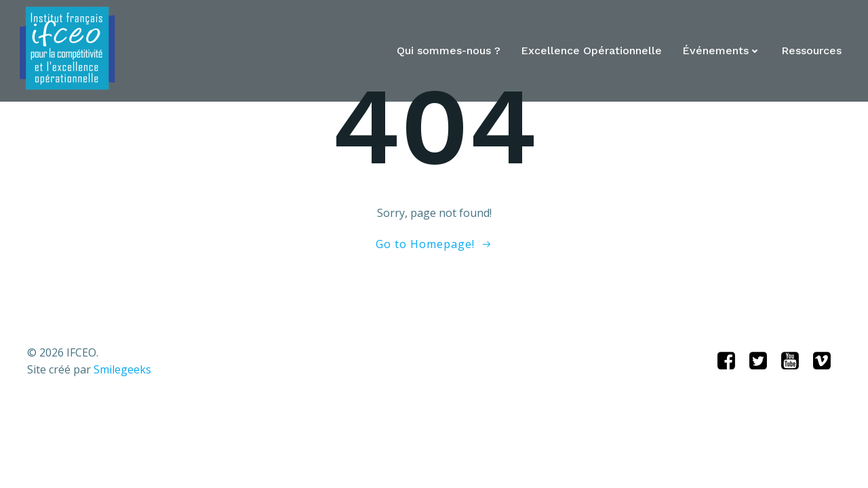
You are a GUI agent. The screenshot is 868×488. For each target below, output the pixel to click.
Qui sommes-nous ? (449, 51)
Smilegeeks (122, 369)
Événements (722, 51)
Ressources (811, 51)
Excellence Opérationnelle (591, 51)
